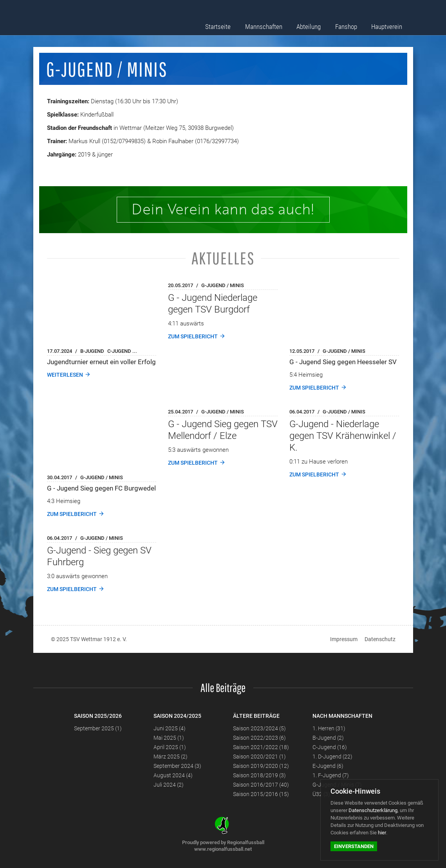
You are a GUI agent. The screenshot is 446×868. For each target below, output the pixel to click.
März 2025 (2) (171, 757)
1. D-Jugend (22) (332, 757)
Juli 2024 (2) (169, 785)
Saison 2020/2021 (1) (259, 757)
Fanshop (352, 24)
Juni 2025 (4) (170, 728)
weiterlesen (65, 375)
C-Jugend (119, 351)
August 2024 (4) (173, 775)
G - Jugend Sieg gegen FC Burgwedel (101, 488)
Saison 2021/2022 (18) (261, 747)
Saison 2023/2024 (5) (259, 728)
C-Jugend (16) (330, 747)
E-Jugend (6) (328, 766)
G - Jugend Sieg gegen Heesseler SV (343, 362)
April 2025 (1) (170, 747)
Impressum (344, 639)
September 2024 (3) (177, 766)
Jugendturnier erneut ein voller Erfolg (101, 362)
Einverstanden (354, 846)
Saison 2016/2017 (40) (261, 785)
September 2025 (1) (98, 728)
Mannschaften (275, 24)
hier (382, 833)
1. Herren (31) (329, 728)
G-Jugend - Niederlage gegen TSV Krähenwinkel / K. (343, 436)
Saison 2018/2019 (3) (259, 775)
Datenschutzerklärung (373, 810)
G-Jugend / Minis (223, 285)
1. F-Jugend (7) (331, 775)
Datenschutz (380, 639)
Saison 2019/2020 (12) (261, 766)
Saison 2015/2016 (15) (261, 794)
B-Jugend (92, 351)
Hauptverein (390, 24)
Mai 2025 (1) (169, 738)
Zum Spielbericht (193, 336)
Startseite (234, 24)
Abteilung (317, 24)
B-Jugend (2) (328, 738)
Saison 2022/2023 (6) (259, 738)
